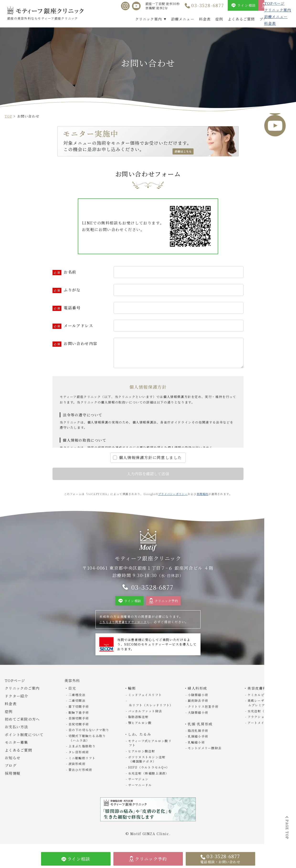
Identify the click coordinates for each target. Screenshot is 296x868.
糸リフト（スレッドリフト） (148, 706)
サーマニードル (141, 787)
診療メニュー (183, 19)
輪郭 (132, 692)
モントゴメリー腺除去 (205, 751)
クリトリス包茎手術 (204, 710)
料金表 (205, 19)
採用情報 (284, 19)
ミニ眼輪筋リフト (83, 760)
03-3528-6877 (208, 5)
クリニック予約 (281, 5)
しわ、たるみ (140, 737)
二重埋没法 (77, 698)
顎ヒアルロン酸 (140, 726)
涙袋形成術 (77, 766)
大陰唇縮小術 (199, 716)
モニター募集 (17, 746)
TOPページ (16, 684)
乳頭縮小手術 (199, 739)
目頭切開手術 (79, 721)
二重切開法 (77, 704)
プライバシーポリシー (173, 494)
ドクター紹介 (17, 700)
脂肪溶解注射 (139, 720)
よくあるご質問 (241, 19)
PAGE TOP (287, 829)
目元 (72, 692)
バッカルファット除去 (146, 714)
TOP (9, 116)
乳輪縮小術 (197, 745)
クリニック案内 (148, 19)
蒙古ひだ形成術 (81, 772)
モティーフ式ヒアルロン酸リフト (149, 746)
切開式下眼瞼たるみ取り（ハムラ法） (88, 741)
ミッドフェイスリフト (146, 698)
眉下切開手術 (79, 710)
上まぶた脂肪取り (83, 749)
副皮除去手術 (199, 704)
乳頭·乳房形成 (201, 727)
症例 (219, 19)
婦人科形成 (198, 692)
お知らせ (13, 762)
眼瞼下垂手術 (79, 716)
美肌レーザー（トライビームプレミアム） (269, 706)
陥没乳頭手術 (199, 734)
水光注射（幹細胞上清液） (149, 776)
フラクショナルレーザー (267, 720)
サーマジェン (139, 781)
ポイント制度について (26, 738)
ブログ (265, 19)
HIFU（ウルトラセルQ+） (150, 770)
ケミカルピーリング (263, 698)
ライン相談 (247, 5)
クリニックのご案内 (24, 692)
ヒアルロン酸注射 (142, 754)
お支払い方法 (17, 731)
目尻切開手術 (79, 727)
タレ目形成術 (79, 755)
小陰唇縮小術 (199, 698)
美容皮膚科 (257, 692)
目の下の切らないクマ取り (90, 733)
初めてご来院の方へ (24, 723)
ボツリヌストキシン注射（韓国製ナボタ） (148, 762)
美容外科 (73, 684)
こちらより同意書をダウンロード (125, 626)
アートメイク (258, 726)
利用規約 (203, 494)
